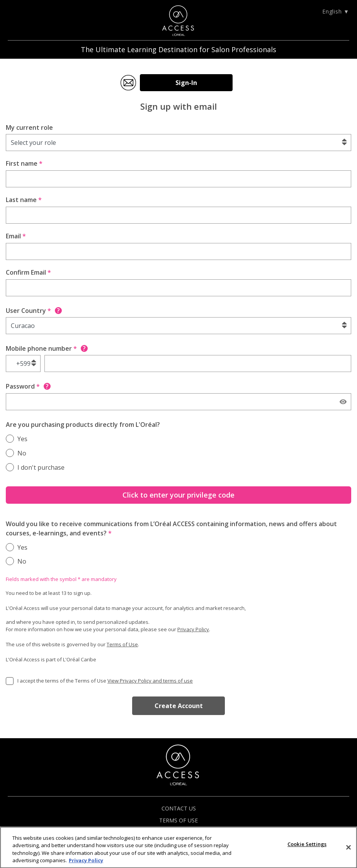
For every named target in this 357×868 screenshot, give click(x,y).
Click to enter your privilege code (178, 495)
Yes (22, 439)
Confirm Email (28, 272)
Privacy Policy (193, 629)
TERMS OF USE (178, 820)
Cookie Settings (307, 847)
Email (16, 236)
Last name (24, 200)
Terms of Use (122, 644)
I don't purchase (41, 467)
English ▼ (336, 11)
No (22, 453)
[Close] (348, 851)
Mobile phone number (47, 348)
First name (24, 163)
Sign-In (186, 83)
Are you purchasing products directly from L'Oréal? (83, 425)
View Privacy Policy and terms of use (150, 681)
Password (28, 386)
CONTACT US (179, 808)
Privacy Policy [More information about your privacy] (86, 864)
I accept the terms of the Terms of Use (105, 681)
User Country (34, 311)
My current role (29, 127)
